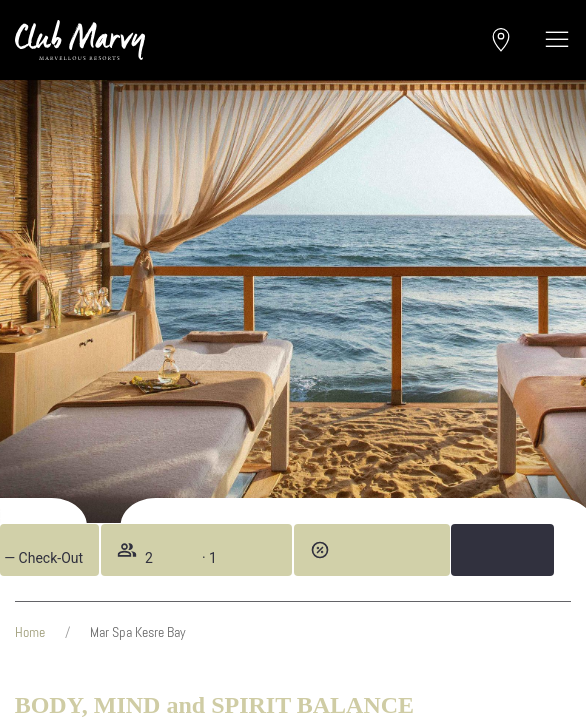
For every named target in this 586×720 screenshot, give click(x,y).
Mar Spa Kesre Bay (138, 632)
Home (30, 632)
